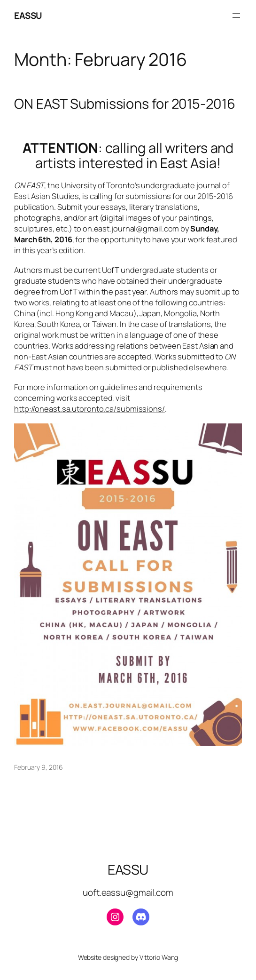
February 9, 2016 (38, 767)
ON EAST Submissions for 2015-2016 (125, 104)
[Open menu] (236, 16)
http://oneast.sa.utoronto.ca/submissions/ (89, 409)
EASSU (28, 16)
